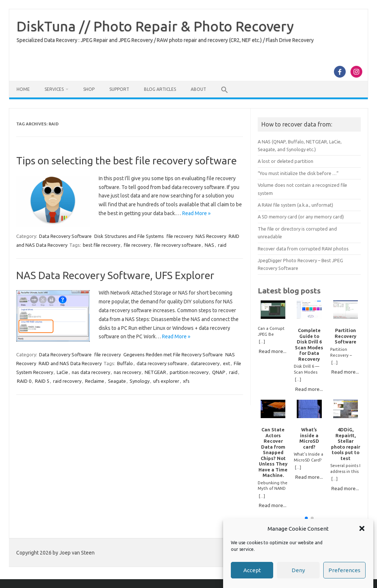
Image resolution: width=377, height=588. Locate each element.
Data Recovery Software (65, 236)
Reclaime (95, 381)
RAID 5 (42, 381)
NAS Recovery (211, 236)
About (198, 89)
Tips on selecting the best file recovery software (126, 161)
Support (119, 89)
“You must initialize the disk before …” (298, 173)
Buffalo (125, 363)
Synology (140, 381)
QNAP (219, 372)
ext (227, 363)
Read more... (273, 351)
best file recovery (101, 245)
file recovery (180, 236)
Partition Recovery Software (346, 336)
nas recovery (127, 372)
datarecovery (205, 363)
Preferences (344, 570)
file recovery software (177, 245)
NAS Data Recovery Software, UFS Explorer (115, 275)
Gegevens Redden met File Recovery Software (173, 354)
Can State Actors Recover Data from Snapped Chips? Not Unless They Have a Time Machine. (273, 452)
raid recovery (67, 381)
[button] (362, 528)
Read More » (196, 213)
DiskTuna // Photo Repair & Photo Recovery (155, 26)
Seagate (117, 381)
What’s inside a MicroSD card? (309, 438)
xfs (186, 381)
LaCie (62, 372)
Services (54, 89)
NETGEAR (155, 372)
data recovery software (162, 363)
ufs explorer (166, 381)
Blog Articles (160, 89)
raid (222, 245)
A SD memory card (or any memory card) (301, 217)
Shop (89, 89)
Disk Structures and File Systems (129, 236)
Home (23, 89)
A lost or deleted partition (286, 161)
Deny (298, 570)
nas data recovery (91, 372)
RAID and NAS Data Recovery (70, 363)
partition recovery (189, 372)
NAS (209, 245)
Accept (252, 570)
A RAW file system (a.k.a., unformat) (295, 205)
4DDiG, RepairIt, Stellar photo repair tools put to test (346, 444)
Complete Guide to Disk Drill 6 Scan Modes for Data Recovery (309, 344)
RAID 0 (24, 381)
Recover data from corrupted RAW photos (303, 249)
